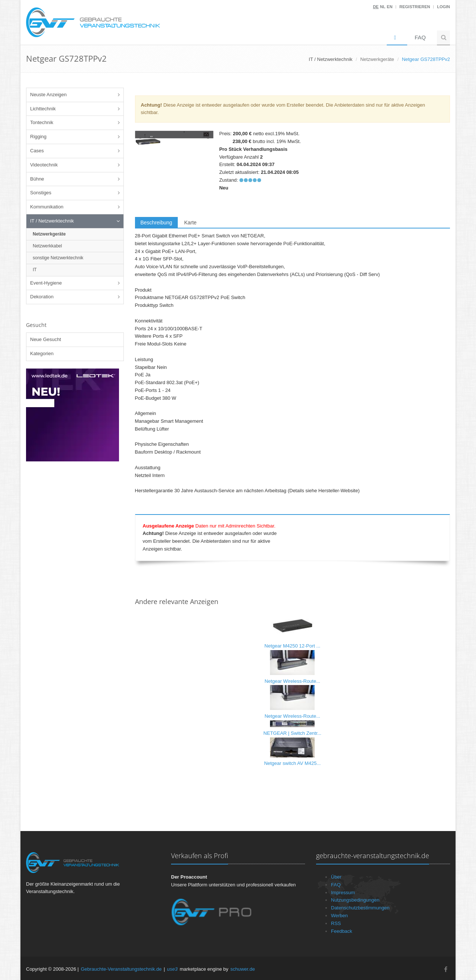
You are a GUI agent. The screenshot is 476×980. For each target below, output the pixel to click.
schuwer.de (243, 969)
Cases (37, 151)
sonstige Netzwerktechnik (58, 258)
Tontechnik (42, 122)
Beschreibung (157, 223)
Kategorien (42, 353)
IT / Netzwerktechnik (52, 221)
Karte (190, 223)
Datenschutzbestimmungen (360, 908)
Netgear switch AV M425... (292, 763)
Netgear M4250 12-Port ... (292, 646)
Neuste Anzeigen (48, 95)
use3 (172, 969)
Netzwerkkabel (47, 246)
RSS (336, 923)
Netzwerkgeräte (377, 59)
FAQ (420, 37)
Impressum (343, 893)
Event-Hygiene (46, 283)
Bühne (37, 179)
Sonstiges (41, 193)
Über (336, 877)
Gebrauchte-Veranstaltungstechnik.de (121, 969)
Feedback (342, 931)
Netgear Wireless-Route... (292, 681)
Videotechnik (44, 165)
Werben (339, 916)
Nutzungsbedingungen (355, 900)
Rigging (38, 137)
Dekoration (42, 297)
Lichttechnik (43, 109)
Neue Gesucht (46, 339)
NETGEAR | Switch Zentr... (292, 733)
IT (35, 270)
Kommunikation (47, 207)
